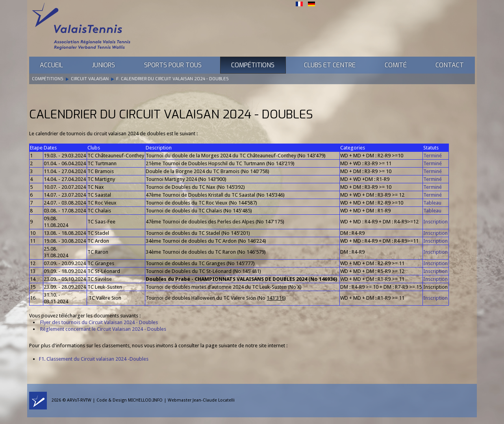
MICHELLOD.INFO (145, 400)
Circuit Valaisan (90, 79)
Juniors (103, 65)
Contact (450, 65)
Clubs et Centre (330, 65)
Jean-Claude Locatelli (214, 400)
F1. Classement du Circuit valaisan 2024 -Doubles (94, 359)
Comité (396, 65)
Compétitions (253, 65)
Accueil (51, 65)
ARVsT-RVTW (79, 400)
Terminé (433, 156)
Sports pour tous (173, 65)
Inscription (435, 222)
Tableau (432, 203)
